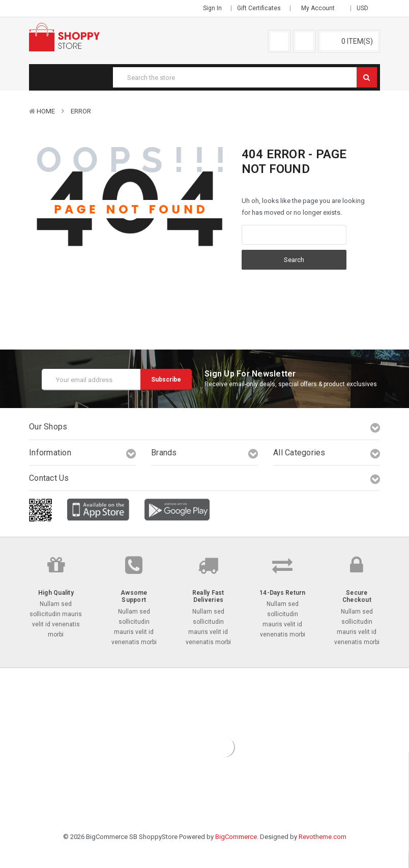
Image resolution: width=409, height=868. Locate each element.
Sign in (212, 8)
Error (81, 111)
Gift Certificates (259, 8)
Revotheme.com (323, 837)
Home (46, 111)
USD (366, 8)
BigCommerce (236, 837)
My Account (321, 8)
